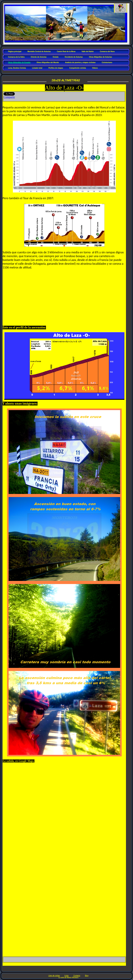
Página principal (15, 51)
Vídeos (95, 68)
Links (66, 976)
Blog (87, 976)
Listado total (37, 68)
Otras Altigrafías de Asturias (100, 57)
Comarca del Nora (107, 51)
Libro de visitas (54, 976)
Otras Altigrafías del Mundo (48, 62)
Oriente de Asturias (39, 57)
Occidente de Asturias (74, 57)
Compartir (9, 97)
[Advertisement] (64, 299)
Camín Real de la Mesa (66, 51)
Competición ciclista (77, 68)
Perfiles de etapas (56, 68)
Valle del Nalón (88, 51)
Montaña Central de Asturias (39, 51)
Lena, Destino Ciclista (17, 68)
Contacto (77, 976)
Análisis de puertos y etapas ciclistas (80, 62)
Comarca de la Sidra (16, 57)
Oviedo (56, 57)
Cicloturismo (107, 62)
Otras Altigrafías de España (19, 62)
